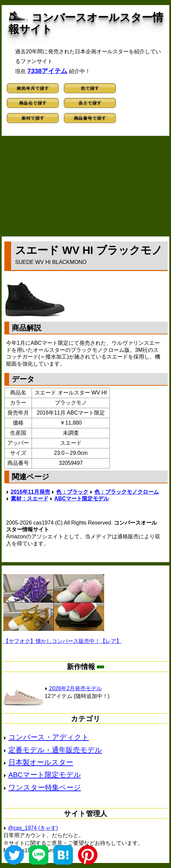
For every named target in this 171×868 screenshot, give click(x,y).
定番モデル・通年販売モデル (55, 750)
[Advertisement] (85, 186)
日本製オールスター (41, 762)
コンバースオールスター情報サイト (86, 23)
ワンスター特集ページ (45, 787)
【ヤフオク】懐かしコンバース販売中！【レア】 (62, 641)
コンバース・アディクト (49, 737)
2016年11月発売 (30, 492)
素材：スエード (30, 499)
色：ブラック (72, 492)
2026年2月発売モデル (73, 688)
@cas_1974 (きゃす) (33, 828)
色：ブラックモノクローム (127, 492)
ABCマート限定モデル (81, 499)
